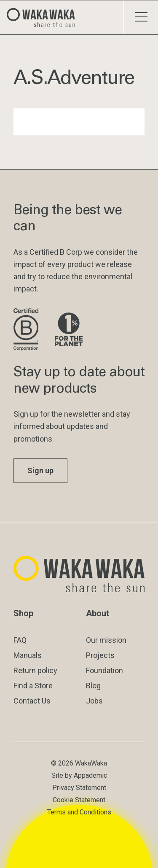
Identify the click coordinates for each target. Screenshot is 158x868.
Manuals (28, 655)
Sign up (40, 470)
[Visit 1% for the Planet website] (69, 330)
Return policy (35, 670)
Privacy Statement (79, 788)
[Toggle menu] (141, 17)
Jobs (94, 701)
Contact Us (32, 701)
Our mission (106, 640)
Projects (100, 655)
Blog (93, 686)
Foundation (104, 670)
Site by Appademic (79, 775)
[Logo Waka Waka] (44, 17)
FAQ (20, 640)
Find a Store (33, 686)
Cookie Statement (79, 800)
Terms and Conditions (79, 812)
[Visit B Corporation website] (27, 330)
